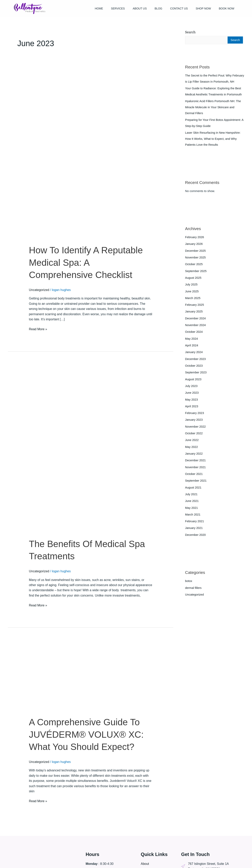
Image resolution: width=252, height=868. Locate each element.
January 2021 (194, 528)
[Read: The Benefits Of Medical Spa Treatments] (91, 450)
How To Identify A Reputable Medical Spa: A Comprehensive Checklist (88, 262)
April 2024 (192, 348)
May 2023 (192, 401)
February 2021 (195, 521)
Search (190, 32)
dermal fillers (193, 587)
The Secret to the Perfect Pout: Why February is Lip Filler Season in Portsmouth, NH (214, 82)
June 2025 (192, 295)
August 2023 (193, 382)
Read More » (38, 329)
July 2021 (191, 495)
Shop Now (203, 8)
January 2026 (194, 248)
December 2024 (196, 322)
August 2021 (193, 488)
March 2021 (193, 515)
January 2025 (194, 315)
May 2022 (192, 448)
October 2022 (194, 435)
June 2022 (192, 441)
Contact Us (179, 8)
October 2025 (194, 268)
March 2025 (193, 302)
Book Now (227, 8)
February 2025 (195, 308)
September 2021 (196, 481)
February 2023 (195, 415)
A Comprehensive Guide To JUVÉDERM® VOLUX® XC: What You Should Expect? (88, 734)
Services (118, 8)
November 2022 (196, 428)
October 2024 (194, 335)
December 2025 (196, 255)
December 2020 (196, 535)
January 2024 (194, 355)
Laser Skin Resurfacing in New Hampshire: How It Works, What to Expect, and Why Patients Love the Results (213, 144)
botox (189, 581)
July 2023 (191, 388)
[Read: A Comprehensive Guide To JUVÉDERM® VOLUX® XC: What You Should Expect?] (79, 678)
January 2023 (194, 422)
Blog (158, 8)
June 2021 (192, 501)
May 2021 (192, 508)
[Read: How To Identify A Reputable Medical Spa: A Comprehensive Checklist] (91, 157)
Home (99, 8)
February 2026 (195, 242)
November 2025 (196, 262)
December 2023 (196, 362)
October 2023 (194, 368)
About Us (140, 8)
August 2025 (193, 282)
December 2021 (196, 461)
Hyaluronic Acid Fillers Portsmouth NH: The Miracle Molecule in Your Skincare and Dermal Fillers (213, 113)
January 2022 (194, 455)
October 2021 (194, 475)
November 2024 (196, 328)
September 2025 (196, 275)
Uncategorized (39, 290)
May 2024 (192, 342)
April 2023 (192, 408)
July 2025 (191, 289)
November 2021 (196, 468)
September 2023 (196, 375)
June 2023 (192, 395)
